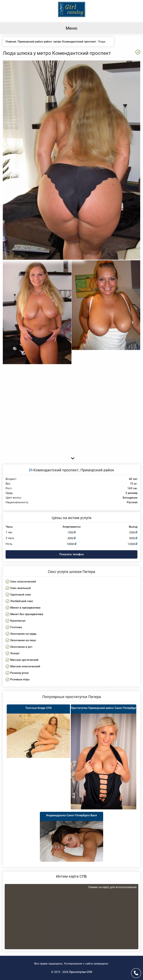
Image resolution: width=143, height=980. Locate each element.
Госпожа (16, 627)
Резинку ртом (19, 673)
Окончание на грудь (23, 634)
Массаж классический (25, 666)
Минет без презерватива (27, 614)
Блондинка (130, 498)
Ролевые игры (20, 679)
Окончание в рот (21, 647)
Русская (132, 502)
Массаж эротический (24, 660)
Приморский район (97, 470)
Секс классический (23, 582)
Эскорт (15, 653)
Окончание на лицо (23, 640)
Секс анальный (20, 588)
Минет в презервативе (25, 608)
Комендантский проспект (56, 470)
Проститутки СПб (81, 972)
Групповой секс (21, 595)
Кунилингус (18, 621)
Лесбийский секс (22, 601)
